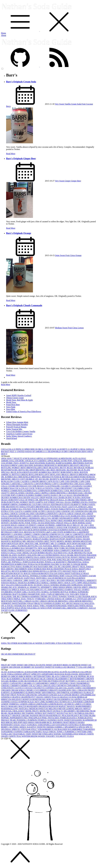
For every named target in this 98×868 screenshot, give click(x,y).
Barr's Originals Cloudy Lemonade (24, 305)
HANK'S (91, 516)
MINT (87, 709)
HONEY (27, 699)
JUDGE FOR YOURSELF (68, 527)
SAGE (17, 725)
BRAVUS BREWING (80, 475)
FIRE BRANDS (8, 507)
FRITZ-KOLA (72, 509)
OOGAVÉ (32, 555)
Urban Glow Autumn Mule (17, 422)
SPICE (82, 727)
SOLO (47, 585)
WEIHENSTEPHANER (57, 606)
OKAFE (49, 553)
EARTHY (6, 693)
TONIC (60, 732)
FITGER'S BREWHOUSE (38, 507)
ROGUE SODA (31, 573)
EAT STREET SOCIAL (54, 502)
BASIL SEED (79, 674)
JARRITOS (61, 525)
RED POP (18, 722)
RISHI (37, 571)
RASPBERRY (90, 720)
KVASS (78, 643)
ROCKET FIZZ (9, 452)
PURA (32, 564)
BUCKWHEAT (32, 681)
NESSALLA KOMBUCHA (13, 548)
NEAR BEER (15, 713)
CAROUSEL (16, 484)
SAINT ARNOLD (16, 578)
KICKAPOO (34, 530)
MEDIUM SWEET (82, 665)
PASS (32, 654)
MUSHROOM (83, 711)
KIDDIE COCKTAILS (50, 530)
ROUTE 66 (17, 576)
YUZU (70, 736)
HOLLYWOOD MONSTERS (24, 521)
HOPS (50, 699)
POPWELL (17, 562)
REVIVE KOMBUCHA (22, 571)
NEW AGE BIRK (46, 548)
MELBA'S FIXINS (36, 541)
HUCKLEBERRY (62, 699)
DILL (75, 690)
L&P (49, 532)
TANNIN (19, 732)
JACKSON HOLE (9, 525)
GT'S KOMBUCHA (56, 516)
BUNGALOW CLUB (11, 481)
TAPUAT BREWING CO (58, 594)
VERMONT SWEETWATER (14, 603)
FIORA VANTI (88, 504)
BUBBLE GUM (17, 681)
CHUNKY (61, 686)
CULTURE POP (9, 495)
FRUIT (6, 665)
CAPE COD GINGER (69, 481)
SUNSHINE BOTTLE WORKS (64, 592)
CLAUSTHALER (53, 486)
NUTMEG (79, 713)
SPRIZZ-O (6, 590)
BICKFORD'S (8, 470)
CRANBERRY (89, 688)
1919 (9, 458)
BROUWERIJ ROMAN (85, 477)
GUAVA (73, 697)
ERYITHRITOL (49, 693)
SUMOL (45, 592)
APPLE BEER (54, 461)
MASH (87, 539)
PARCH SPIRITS (26, 557)
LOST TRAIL (32, 537)
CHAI (73, 683)
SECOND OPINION (66, 580)
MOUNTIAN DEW (16, 544)
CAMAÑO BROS (38, 481)
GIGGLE (51, 511)
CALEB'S (25, 481)
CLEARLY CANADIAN (72, 486)
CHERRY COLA (28, 686)
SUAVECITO (35, 592)
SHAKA (13, 583)
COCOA (28, 688)
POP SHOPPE (77, 560)
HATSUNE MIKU (21, 518)
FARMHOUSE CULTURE (31, 504)
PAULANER (40, 557)
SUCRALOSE (61, 729)
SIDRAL (46, 583)
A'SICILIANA (29, 458)
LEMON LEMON (41, 534)
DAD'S (47, 495)
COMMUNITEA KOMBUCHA (24, 491)
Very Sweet (60, 104)
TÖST (55, 597)
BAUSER (29, 465)
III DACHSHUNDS (47, 523)
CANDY (5, 683)
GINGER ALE (56, 695)
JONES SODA (39, 527)
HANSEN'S (7, 518)
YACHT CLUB (8, 610)
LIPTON (88, 534)
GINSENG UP (68, 511)
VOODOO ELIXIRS (53, 603)
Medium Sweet (61, 328)
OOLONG (89, 713)
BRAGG (66, 475)
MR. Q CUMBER (59, 544)
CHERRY (15, 686)
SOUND (87, 585)
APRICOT (36, 674)
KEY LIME (41, 702)
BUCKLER (44, 479)
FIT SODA (21, 507)
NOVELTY (63, 713)
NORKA (13, 550)
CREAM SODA (18, 690)
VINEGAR (48, 734)
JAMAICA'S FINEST (27, 525)
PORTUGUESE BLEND (34, 562)
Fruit (84, 104)
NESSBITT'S (32, 548)
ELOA (68, 502)
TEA (60, 643)
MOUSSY (30, 544)
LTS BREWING (53, 537)
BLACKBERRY (15, 679)
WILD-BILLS (34, 608)
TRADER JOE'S (89, 597)
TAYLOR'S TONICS (79, 594)
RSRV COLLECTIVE (69, 576)
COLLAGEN (69, 688)
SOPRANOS (77, 585)
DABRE (39, 495)
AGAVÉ (64, 672)
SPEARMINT (71, 727)
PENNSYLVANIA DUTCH (59, 557)
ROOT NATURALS (74, 573)
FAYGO (46, 504)
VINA (30, 603)
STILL (34, 729)
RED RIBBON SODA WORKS (29, 569)
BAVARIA (39, 465)
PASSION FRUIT (38, 716)
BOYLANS (56, 475)
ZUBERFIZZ (21, 610)
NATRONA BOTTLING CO (30, 546)
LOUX (42, 537)
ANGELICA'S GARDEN (36, 461)
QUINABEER (45, 564)
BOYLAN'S (44, 475)
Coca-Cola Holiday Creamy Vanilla (21, 431)
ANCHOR (20, 461)
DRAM (71, 500)
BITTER (38, 676)
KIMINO (65, 530)
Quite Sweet (60, 255)
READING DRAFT (71, 567)
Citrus (73, 255)
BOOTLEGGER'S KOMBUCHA (38, 472)
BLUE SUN (53, 449)
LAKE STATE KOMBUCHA (64, 532)
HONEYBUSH (39, 699)
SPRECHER (31, 449)
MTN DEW (72, 544)
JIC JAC (85, 525)
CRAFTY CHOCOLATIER (13, 493)
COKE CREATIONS (64, 488)
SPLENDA (6, 729)
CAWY (56, 484)
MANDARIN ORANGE (37, 706)
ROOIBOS (58, 722)
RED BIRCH (7, 722)
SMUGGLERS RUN (24, 585)
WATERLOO (20, 606)
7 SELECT (17, 458)
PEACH (66, 716)
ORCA (42, 449)
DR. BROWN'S (43, 500)
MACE (5, 706)
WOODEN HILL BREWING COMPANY (71, 608)
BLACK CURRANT (61, 676)
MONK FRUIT (32, 711)
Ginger (68, 181)
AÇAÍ (4, 672)
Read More (11, 154)
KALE (31, 702)
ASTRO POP (67, 461)
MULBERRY (70, 711)
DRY (67, 452)
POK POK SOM (55, 560)
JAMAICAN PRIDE (47, 525)
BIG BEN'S (20, 470)
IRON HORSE (79, 523)
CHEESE (6, 686)
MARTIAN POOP (58, 539)
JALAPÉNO (88, 699)
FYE (12, 511)
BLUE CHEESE (48, 679)
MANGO (53, 706)
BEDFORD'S (64, 465)
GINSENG (6, 697)
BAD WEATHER (38, 463)
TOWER (63, 597)
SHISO (23, 727)
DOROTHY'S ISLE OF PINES (22, 500)
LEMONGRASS (56, 704)
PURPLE (43, 720)
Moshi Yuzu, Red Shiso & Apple (19, 400)
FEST (67, 504)
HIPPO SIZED (80, 518)
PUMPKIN (33, 720)
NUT (71, 713)
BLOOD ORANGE (32, 679)
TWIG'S (31, 599)
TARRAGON (30, 732)
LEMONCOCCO (57, 534)
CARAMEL (28, 683)
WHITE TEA (15, 736)
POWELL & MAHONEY (56, 562)
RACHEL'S (57, 564)
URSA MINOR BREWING (81, 601)
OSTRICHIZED (53, 555)
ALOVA (82, 458)
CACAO (81, 681)
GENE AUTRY (39, 511)
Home (4, 33)
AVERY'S (65, 449)
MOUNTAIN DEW (79, 452)
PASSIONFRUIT (54, 716)
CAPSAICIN (16, 683)
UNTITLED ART (85, 599)
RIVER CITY (57, 571)
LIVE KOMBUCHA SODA (13, 537)
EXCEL (85, 502)
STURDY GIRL (21, 592)
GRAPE (16, 697)
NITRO (39, 713)
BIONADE (62, 470)
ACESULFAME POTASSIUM (38, 672)
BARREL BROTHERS (75, 463)
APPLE (27, 674)
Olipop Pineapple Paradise (17, 425)
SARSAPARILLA (46, 725)
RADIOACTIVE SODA (12, 567)
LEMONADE (42, 704)
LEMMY (28, 534)
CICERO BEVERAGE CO (20, 486)
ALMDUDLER (65, 458)
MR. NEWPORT (43, 544)
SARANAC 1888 (21, 580)
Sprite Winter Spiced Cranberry (19, 436)
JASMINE (6, 702)
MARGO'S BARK (41, 539)
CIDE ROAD (38, 486)
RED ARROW (8, 569)
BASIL (69, 674)
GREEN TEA (50, 697)
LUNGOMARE (68, 537)
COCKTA (49, 488)
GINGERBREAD (88, 695)
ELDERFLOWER (34, 693)
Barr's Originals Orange (19, 233)
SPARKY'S (35, 587)
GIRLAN (92, 511)
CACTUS (90, 681)
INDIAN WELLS (64, 523)
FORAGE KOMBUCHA (12, 509)
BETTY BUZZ (67, 468)
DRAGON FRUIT (86, 690)
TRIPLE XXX (20, 599)
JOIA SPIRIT (26, 527)
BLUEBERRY (63, 679)
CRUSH (88, 493)
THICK (53, 732)
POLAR (66, 560)
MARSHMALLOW (10, 709)
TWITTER (82, 732)
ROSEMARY (7, 725)
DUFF (32, 502)
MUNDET (83, 544)
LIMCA (69, 534)
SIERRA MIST (57, 583)
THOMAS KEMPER (31, 597)
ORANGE (72, 667)
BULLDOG (77, 479)
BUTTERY (71, 681)
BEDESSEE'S (51, 465)
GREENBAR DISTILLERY (21, 516)
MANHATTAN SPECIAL (13, 539)
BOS (77, 472)
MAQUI (28, 539)
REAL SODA (87, 449)
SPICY (89, 727)
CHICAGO (79, 484)
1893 (4, 458)
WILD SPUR (21, 608)
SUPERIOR (83, 592)
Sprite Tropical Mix (14, 429)
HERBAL (82, 697)
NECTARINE (28, 713)
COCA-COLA (8, 449)
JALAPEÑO (76, 699)
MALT (22, 706)
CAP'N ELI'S (53, 481)
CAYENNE (64, 683)
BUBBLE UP (33, 479)
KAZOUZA (13, 530)
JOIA (16, 527)
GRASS (40, 697)
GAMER (28, 511)
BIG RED (51, 470)
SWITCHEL (51, 643)
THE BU (17, 597)
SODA (6, 643)
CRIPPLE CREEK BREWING (54, 493)
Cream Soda (76, 104)
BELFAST (75, 465)
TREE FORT (7, 599)
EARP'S (40, 502)
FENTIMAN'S (57, 504)
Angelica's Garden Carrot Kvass (19, 434)
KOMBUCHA (28, 643)
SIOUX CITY (71, 583)
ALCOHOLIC (74, 672)
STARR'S (69, 590)
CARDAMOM (42, 683)
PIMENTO (21, 560)
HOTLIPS (90, 521)
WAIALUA (79, 603)
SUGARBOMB (75, 729)
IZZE (89, 523)
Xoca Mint (11, 409)
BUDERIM (66, 479)
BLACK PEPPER (79, 676)
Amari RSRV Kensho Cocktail (19, 395)
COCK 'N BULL (37, 488)
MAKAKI (13, 706)
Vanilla (68, 104)
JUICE (15, 702)
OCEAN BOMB (38, 553)
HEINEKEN (35, 518)
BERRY (29, 667)
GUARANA (63, 697)
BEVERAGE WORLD (84, 468)
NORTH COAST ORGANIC (30, 550)
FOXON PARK (58, 509)
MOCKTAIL (7, 711)
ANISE (18, 674)
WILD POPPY (8, 608)
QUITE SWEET (48, 665)
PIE (26, 718)
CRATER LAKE (33, 493)
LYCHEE (87, 704)
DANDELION (65, 690)
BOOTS (56, 472)
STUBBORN (7, 592)
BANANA (60, 674)
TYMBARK (41, 599)
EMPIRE (76, 502)
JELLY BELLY (74, 525)
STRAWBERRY (46, 729)
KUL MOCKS (26, 532)
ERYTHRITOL (65, 693)
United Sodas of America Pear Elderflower (24, 411)
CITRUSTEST (8, 688)
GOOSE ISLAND (27, 514)
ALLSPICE (86, 672)
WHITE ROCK (86, 606)
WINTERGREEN (30, 736)
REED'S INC (85, 569)
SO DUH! (39, 585)
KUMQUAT (65, 702)
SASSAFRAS (62, 725)
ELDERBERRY (18, 693)
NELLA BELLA (68, 546)
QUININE (52, 720)
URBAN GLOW (32, 601)
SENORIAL (81, 580)
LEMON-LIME (28, 704)
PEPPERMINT (17, 718)
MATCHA (24, 709)
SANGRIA (32, 725)
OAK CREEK (23, 553)
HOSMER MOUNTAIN (75, 521)
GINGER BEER (72, 695)
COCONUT (39, 688)
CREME (30, 690)
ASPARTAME (48, 674)
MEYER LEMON (67, 709)
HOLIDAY (17, 699)
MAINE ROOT (82, 537)
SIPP (80, 583)
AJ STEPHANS (51, 458)
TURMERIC (70, 732)
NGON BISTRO (83, 548)
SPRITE (93, 587)
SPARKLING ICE (9, 587)
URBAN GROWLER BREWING (54, 601)
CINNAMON (73, 686)
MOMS (69, 541)
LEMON (7, 667)
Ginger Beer (76, 181)
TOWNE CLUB (75, 597)
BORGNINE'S (67, 472)
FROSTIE (84, 509)
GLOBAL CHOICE (10, 514)
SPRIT (85, 587)
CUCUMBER (41, 690)
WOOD (42, 736)
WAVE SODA (33, 606)
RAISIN (79, 720)
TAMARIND (89, 729)
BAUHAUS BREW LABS (13, 465)
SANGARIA (7, 580)
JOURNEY (51, 527)
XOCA (92, 608)
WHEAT (83, 734)
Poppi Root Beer (13, 405)
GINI (58, 511)
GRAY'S (63, 514)
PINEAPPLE (35, 718)
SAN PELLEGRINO (76, 578)
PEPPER (5, 718)
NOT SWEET (50, 713)
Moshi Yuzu (11, 402)
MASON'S (6, 541)
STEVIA (26, 729)
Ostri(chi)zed (11, 438)
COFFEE (50, 688)
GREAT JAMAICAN (77, 514)
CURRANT (53, 690)
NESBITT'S (81, 546)
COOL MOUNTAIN (73, 491)
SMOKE (51, 727)
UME (90, 732)
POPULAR (6, 562)
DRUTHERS (81, 500)
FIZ (59, 507)
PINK (45, 718)
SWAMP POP (34, 594)
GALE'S (19, 511)
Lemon (81, 328)
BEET (88, 674)
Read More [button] (6, 385)
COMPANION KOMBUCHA (51, 491)
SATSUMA (74, 725)
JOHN (10, 527)
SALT (24, 725)
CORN (78, 688)
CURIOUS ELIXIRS (26, 495)
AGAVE (55, 672)
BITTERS (47, 676)
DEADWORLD (56, 452)
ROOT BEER (64, 665)
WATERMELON (70, 734)
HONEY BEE (57, 521)
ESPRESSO (78, 693)
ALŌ (75, 458)
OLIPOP (75, 449)
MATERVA (17, 541)
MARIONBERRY (83, 706)
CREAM (6, 690)
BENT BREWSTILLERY (32, 468)
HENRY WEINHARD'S (63, 518)
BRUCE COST (19, 479)
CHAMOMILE (83, 683)
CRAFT (86, 491)
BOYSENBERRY (78, 679)
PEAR (92, 716)
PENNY (75, 557)
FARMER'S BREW (10, 504)
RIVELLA (45, 571)
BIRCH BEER (26, 676)
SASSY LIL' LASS (38, 580)
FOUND (27, 509)
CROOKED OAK (76, 493)
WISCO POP (47, 608)
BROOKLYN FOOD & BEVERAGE (58, 477)
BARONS (51, 463)
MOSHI (77, 541)
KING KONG (76, 530)
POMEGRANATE (69, 718)
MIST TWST (50, 541)
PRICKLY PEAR (9, 720)
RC (60, 567)
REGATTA (6, 571)
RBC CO (54, 567)
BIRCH (15, 676)
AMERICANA (8, 461)
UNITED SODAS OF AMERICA (32, 452)
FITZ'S (53, 507)
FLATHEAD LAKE (84, 507)
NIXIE (5, 550)
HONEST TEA (44, 521)
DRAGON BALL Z (59, 500)
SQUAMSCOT (37, 590)
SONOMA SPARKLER (61, 585)
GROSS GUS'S (40, 516)
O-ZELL (13, 553)
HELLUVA (46, 518)
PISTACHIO (54, 718)
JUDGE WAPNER (88, 527)
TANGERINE (8, 732)
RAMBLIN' (28, 567)
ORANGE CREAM (21, 716)
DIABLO (63, 498)
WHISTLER (73, 606)
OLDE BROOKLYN (77, 553)
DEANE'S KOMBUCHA (12, 498)
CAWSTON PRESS (43, 484)
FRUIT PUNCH (18, 695)
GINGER (18, 667)
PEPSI (20, 449)
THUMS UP (46, 597)
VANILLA (61, 667)
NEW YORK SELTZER (65, 548)
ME (25, 541)
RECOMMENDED (18, 654)
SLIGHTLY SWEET (45, 667)
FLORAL (89, 693)
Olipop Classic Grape (15, 398)
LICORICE (69, 704)
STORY (85, 590)
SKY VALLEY (8, 585)
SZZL (44, 594)
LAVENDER (77, 702)
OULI (63, 555)
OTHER (16, 643)
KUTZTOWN (39, 532)
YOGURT (51, 736)
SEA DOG (51, 580)
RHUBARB (41, 722)
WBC (43, 606)
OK (5, 654)
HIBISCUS (6, 699)
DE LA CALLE (66, 495)
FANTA (93, 502)
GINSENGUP (82, 511)
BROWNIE (7, 479)
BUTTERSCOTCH (57, 681)
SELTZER (69, 643)
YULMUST (61, 736)
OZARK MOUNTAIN (77, 555)
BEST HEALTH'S (52, 468)
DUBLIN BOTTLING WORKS (15, 502)
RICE (50, 722)
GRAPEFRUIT (28, 697)
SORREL (60, 727)
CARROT (53, 683)
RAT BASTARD (42, 567)
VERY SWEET (19, 665)
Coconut (89, 104)
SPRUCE (16, 729)
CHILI (39, 686)
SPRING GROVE (73, 587)
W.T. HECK (68, 603)
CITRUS (33, 665)
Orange (79, 255)
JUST (4, 530)
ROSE (81, 722)
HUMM (14, 523)
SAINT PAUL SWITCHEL (36, 578)
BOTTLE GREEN (20, 475)
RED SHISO (29, 722)
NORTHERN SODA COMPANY (57, 550)
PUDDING (22, 720)
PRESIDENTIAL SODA (78, 562)
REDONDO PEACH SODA (66, 569)
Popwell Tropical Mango (16, 427)
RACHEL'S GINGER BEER (75, 564)
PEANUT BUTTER (80, 716)
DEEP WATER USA (49, 498)
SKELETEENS (90, 583)
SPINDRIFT (47, 587)
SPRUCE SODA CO (21, 590)
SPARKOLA (24, 587)
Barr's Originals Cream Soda (21, 82)
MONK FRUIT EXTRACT (52, 711)
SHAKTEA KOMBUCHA (30, 583)
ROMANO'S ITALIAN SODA (52, 573)
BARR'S (60, 463)
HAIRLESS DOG (79, 516)
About (4, 35)
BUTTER (43, 681)
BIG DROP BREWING (36, 470)
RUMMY (84, 576)
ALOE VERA (7, 674)
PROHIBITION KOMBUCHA (15, 564)
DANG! (55, 495)
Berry (8, 106)
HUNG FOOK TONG (28, 523)
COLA (82, 667)
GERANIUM (32, 695)
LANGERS (18, 534)
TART (39, 732)
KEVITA (23, 530)
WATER (40, 643)
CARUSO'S (28, 484)
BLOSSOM (72, 470)
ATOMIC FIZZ (12, 463)
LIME (90, 667)
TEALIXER (7, 597)
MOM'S (61, 541)
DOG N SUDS (74, 498)
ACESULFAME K (16, 672)
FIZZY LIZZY (69, 507)
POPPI (87, 560)
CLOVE (19, 688)
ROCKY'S (19, 573)
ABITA (40, 458)
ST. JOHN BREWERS (54, 590)
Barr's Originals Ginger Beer (21, 158)
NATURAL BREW (52, 546)
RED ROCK (48, 569)
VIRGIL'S (38, 603)
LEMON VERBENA (10, 704)
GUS (68, 516)
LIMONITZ (79, 534)
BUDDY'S (55, 479)
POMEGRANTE (85, 718)
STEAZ (78, 590)
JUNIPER (23, 702)
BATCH (89, 463)
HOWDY (6, 523)
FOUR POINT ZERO (41, 509)
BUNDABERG (89, 479)
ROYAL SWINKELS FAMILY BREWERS (41, 576)
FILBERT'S (76, 504)
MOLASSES (19, 711)
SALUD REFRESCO (57, 578)
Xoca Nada (11, 407)
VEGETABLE (19, 734)
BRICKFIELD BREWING (30, 477)
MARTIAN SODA (75, 539)
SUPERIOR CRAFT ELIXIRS (14, 594)
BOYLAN (34, 475)
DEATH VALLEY (32, 498)
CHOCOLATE (49, 686)
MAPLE (63, 706)
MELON (53, 709)
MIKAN (79, 709)
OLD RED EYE (61, 553)
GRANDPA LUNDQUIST (47, 514)
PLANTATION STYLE (37, 560)
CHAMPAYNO (67, 484)
